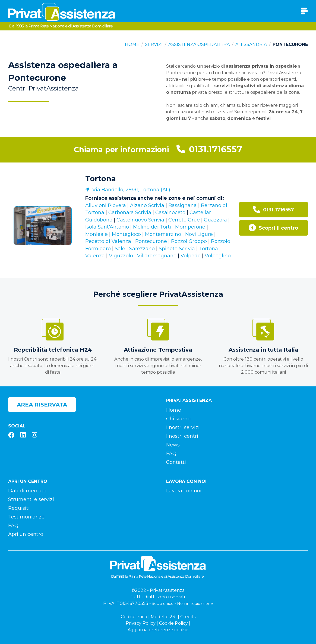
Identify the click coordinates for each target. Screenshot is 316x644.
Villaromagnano (157, 256)
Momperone (190, 227)
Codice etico (134, 617)
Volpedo (191, 256)
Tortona (101, 179)
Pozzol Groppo (189, 241)
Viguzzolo (121, 256)
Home (132, 44)
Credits (188, 617)
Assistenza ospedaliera (199, 44)
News (173, 445)
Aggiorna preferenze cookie (158, 630)
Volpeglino (218, 256)
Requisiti (19, 508)
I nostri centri (182, 436)
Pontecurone (151, 241)
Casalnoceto (170, 212)
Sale (120, 249)
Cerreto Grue (184, 220)
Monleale (97, 234)
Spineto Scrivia (177, 249)
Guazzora (215, 220)
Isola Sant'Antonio (107, 227)
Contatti (176, 462)
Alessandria (251, 44)
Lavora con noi (184, 491)
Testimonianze (26, 517)
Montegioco (126, 234)
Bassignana (183, 205)
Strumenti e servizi (31, 499)
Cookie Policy (173, 623)
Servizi (154, 44)
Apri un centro (26, 534)
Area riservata (42, 405)
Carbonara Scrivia (130, 212)
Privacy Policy (141, 623)
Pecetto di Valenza (108, 241)
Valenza (95, 256)
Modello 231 (164, 617)
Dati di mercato (27, 491)
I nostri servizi (183, 427)
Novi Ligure (199, 234)
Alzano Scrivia (147, 205)
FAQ (171, 454)
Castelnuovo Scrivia (140, 220)
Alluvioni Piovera (106, 205)
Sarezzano (142, 249)
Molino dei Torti (152, 227)
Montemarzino (163, 234)
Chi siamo (178, 419)
